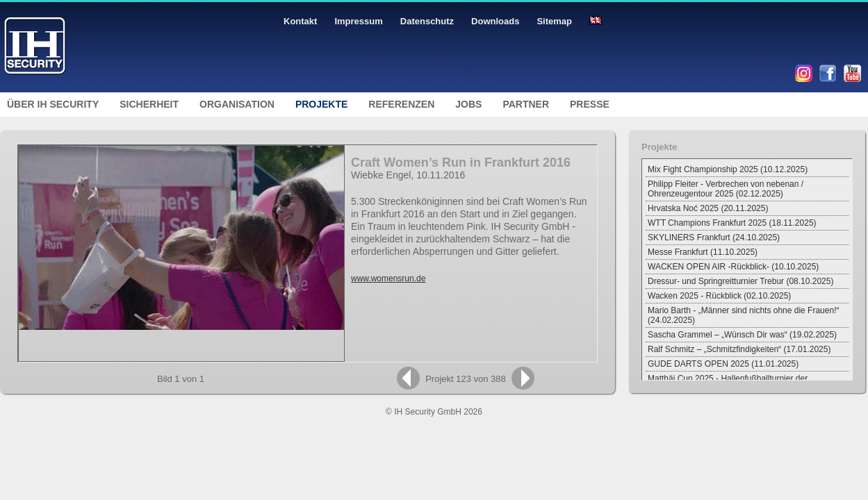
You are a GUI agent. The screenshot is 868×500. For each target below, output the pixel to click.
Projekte (321, 104)
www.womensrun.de (388, 278)
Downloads (495, 21)
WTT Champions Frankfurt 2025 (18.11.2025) (732, 223)
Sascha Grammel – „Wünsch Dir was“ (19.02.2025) (742, 335)
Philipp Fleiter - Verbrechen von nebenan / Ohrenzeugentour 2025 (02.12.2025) (726, 189)
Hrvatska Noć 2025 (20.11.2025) (708, 208)
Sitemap (554, 21)
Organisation (237, 104)
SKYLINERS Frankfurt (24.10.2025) (714, 237)
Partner (526, 104)
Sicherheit (149, 104)
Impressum (358, 21)
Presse (590, 104)
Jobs (468, 104)
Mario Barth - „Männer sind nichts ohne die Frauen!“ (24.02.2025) (743, 315)
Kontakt (300, 21)
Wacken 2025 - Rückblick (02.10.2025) (719, 296)
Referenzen (401, 104)
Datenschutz (427, 21)
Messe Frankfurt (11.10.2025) (703, 252)
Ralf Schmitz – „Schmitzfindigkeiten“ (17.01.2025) (739, 349)
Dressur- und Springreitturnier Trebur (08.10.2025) (740, 281)
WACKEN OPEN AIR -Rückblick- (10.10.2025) (733, 267)
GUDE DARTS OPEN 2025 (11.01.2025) (723, 364)
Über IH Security (53, 104)
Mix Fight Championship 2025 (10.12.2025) (728, 169)
